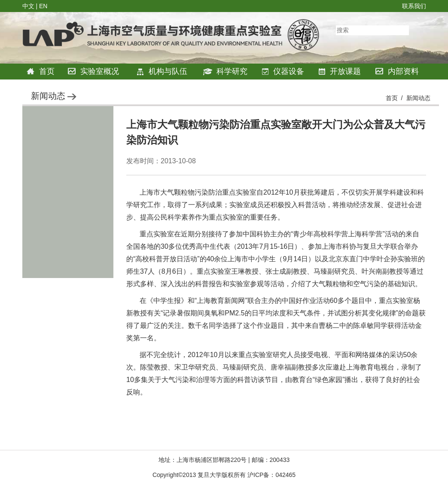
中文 (28, 6)
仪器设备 (283, 72)
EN (43, 6)
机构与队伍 (162, 71)
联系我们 (414, 6)
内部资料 (397, 72)
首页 (41, 72)
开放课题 (340, 71)
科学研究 (225, 71)
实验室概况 (93, 72)
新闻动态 (418, 98)
